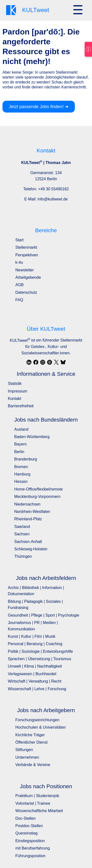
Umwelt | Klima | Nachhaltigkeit (35, 666)
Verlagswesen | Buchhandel (32, 674)
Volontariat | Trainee (33, 803)
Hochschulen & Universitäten (41, 727)
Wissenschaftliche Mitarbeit (39, 811)
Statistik (15, 384)
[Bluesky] (63, 362)
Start (20, 240)
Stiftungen (24, 750)
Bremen (21, 467)
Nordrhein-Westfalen (32, 512)
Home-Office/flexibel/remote (39, 489)
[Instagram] (43, 362)
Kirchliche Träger (30, 735)
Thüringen (23, 556)
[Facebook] (36, 362)
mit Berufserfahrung (33, 848)
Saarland (22, 527)
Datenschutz (26, 292)
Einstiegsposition (30, 841)
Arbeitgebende (28, 277)
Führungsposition (31, 856)
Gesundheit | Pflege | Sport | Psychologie (44, 615)
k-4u (19, 262)
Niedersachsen (27, 504)
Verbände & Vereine (33, 765)
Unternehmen (27, 757)
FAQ (19, 300)
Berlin (19, 452)
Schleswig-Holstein (31, 549)
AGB (20, 285)
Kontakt (14, 399)
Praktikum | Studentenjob (37, 796)
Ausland (21, 429)
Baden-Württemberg (32, 437)
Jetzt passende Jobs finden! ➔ (39, 107)
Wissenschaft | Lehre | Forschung (37, 689)
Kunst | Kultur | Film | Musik (32, 636)
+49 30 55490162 (53, 189)
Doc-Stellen (26, 818)
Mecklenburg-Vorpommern (37, 497)
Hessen (21, 482)
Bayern (20, 444)
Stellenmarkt (26, 247)
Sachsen (22, 534)
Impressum (18, 391)
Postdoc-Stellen (29, 826)
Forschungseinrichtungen (38, 720)
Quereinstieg (27, 833)
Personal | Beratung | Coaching (35, 644)
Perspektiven (27, 255)
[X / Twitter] (56, 362)
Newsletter (25, 270)
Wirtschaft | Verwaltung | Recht (35, 681)
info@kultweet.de (53, 199)
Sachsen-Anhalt (28, 542)
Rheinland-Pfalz (28, 519)
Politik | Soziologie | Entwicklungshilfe (40, 651)
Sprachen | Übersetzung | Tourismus (39, 659)
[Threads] (50, 362)
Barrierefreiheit (21, 406)
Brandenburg (26, 459)
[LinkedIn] (29, 362)
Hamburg (22, 474)
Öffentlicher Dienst (32, 742)
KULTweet (20, 340)
